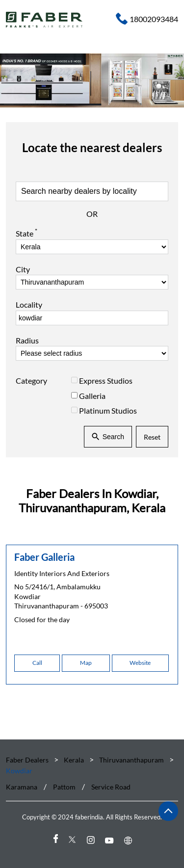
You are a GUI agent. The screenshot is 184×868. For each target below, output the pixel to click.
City (23, 269)
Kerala (74, 760)
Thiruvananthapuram (131, 760)
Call (37, 663)
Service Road (111, 787)
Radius (27, 340)
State (26, 233)
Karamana (22, 787)
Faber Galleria (44, 557)
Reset (152, 436)
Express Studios (106, 381)
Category (31, 381)
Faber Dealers (28, 760)
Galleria (92, 395)
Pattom (64, 787)
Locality (29, 304)
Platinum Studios (108, 410)
